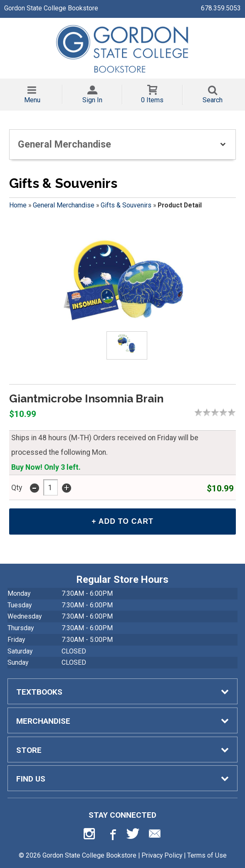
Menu (32, 100)
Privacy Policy (162, 855)
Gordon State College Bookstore (51, 8)
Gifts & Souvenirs (126, 205)
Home (18, 205)
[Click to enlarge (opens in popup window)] (127, 345)
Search (213, 100)
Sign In (92, 100)
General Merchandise (64, 205)
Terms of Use (207, 855)
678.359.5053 (221, 8)
